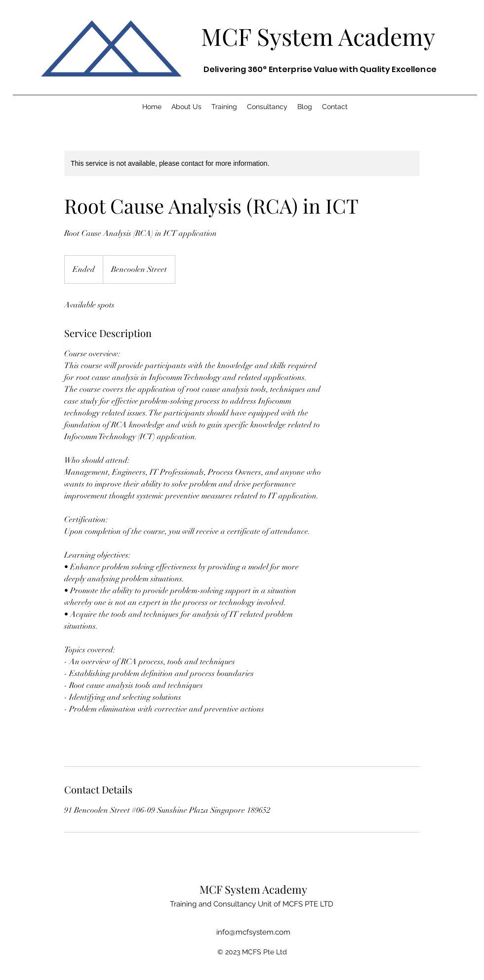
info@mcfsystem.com (253, 932)
